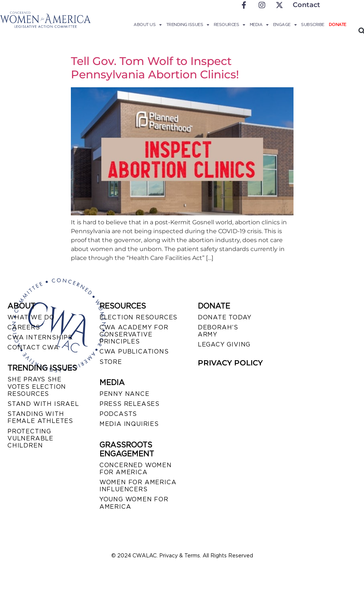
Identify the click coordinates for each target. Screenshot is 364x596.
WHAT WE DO (31, 317)
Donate (337, 25)
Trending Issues (188, 25)
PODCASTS (118, 414)
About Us (148, 25)
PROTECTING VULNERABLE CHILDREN (30, 438)
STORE (111, 362)
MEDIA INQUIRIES (129, 424)
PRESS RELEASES (129, 404)
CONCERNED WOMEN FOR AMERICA (136, 469)
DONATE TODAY (225, 317)
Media (259, 25)
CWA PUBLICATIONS (134, 351)
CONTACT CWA (33, 347)
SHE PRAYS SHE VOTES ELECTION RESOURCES (37, 386)
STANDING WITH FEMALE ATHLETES (40, 417)
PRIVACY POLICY (230, 363)
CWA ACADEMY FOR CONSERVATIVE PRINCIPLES (134, 334)
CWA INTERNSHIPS (40, 337)
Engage (285, 25)
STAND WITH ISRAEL (43, 404)
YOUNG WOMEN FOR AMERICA (134, 503)
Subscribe (313, 25)
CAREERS (24, 327)
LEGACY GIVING (224, 344)
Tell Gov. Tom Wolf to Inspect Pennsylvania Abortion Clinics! (155, 68)
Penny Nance (124, 394)
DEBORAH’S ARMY (218, 331)
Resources (229, 25)
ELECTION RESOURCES (138, 317)
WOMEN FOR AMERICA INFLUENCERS (138, 486)
